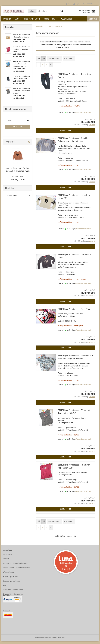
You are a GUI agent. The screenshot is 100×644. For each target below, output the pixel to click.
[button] (68, 4)
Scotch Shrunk (50, 19)
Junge (18, 19)
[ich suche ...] (32, 11)
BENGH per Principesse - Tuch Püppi (74, 312)
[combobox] (54, 61)
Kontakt (6, 562)
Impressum (7, 557)
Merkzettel (88, 4)
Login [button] (76, 4)
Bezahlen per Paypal (11, 579)
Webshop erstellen (42, 641)
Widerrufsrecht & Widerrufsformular (16, 571)
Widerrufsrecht (9, 575)
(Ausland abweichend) (83, 115)
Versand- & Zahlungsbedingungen (16, 566)
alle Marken (66, 19)
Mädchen (7, 19)
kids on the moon (32, 19)
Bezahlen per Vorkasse (12, 584)
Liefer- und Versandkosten (13, 593)
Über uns (93, 19)
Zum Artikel (66, 133)
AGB (5, 588)
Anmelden (18, 130)
